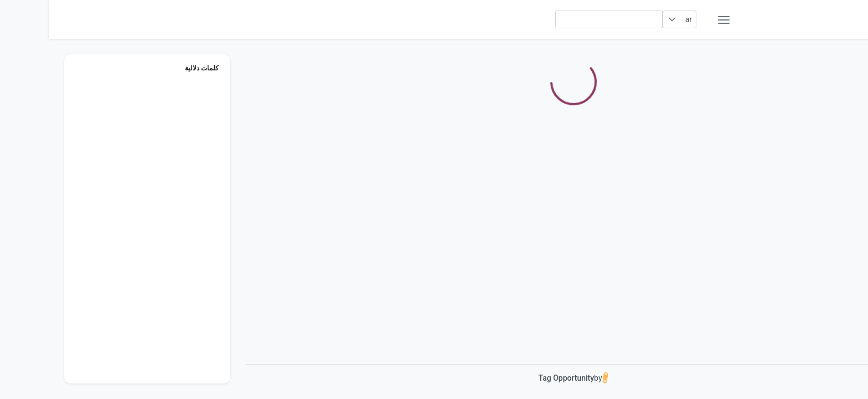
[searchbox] (560, 19)
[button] (624, 19)
